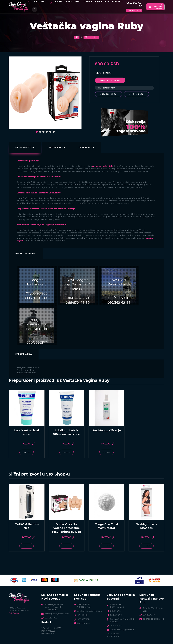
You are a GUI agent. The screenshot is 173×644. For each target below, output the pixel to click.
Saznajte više (84, 623)
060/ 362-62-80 (134, 5)
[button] (37, 132)
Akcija (59, 1)
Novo (68, 1)
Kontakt (118, 1)
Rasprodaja (102, 1)
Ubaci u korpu (110, 80)
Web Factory (14, 612)
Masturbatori (91, 37)
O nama (88, 1)
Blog (78, 1)
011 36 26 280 (137, 94)
